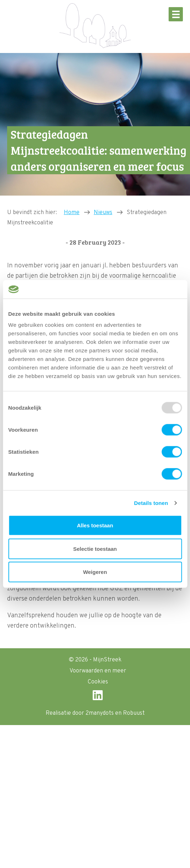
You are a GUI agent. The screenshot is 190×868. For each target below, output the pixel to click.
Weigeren (95, 572)
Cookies (98, 682)
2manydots (100, 713)
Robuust (134, 713)
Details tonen (151, 503)
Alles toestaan (95, 525)
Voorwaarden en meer (98, 671)
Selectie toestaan (95, 549)
